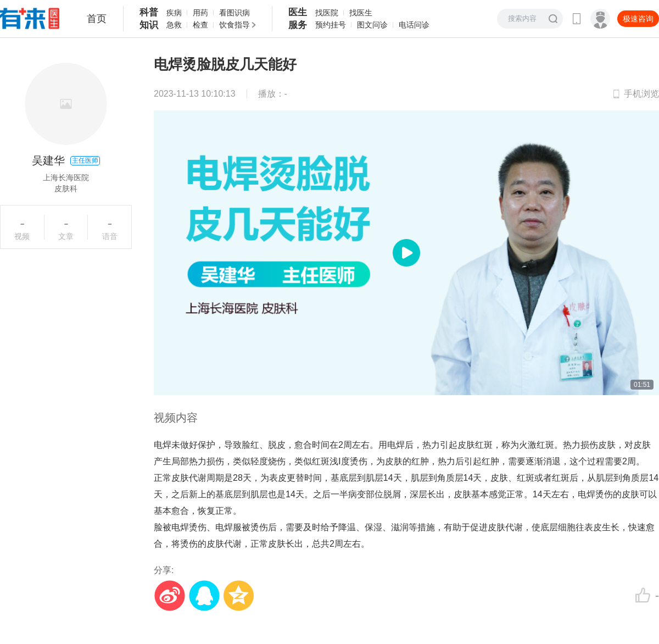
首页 (97, 19)
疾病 (174, 13)
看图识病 (234, 13)
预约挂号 (331, 25)
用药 (200, 13)
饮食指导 (234, 25)
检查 (200, 25)
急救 (174, 25)
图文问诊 (372, 25)
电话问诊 (414, 25)
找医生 (361, 13)
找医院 (327, 13)
